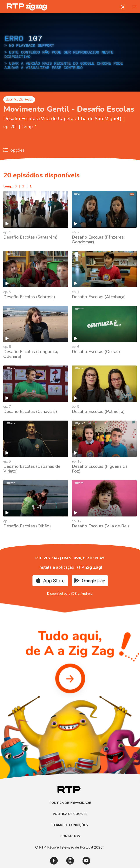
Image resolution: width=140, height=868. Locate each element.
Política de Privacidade (70, 803)
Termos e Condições (70, 825)
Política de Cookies (70, 814)
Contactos (70, 836)
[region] (70, 52)
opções (14, 150)
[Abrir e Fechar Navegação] (134, 7)
